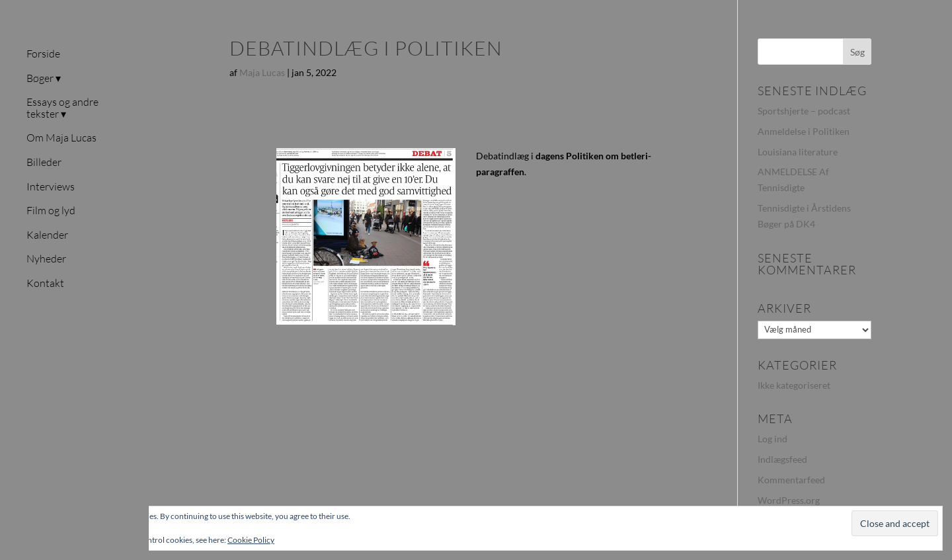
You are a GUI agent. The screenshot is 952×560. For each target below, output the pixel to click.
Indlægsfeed (782, 459)
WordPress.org (789, 500)
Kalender (47, 235)
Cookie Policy (251, 540)
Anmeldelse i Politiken (804, 131)
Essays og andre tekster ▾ (62, 108)
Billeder (44, 163)
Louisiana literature (798, 152)
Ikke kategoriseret (794, 385)
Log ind (773, 439)
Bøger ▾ (44, 79)
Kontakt (45, 284)
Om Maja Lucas (61, 138)
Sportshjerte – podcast (804, 111)
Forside (43, 54)
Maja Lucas (262, 72)
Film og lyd (51, 211)
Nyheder (46, 259)
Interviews (51, 187)
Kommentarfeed (791, 480)
